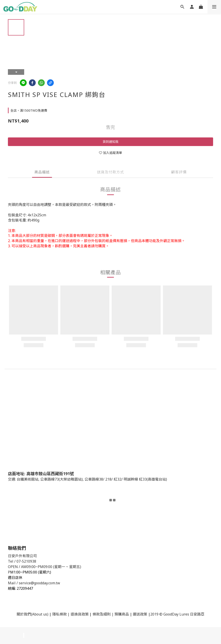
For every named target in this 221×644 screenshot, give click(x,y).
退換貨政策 (80, 614)
